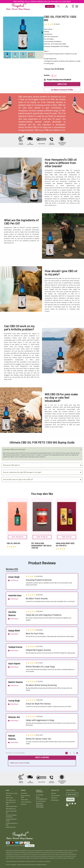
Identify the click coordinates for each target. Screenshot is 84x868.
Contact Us (54, 798)
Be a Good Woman (41, 801)
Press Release (55, 800)
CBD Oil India (9, 798)
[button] (42, 32)
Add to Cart (62, 84)
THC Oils (8, 796)
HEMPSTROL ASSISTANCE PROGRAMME (40, 805)
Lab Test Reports (56, 796)
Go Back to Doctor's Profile (62, 90)
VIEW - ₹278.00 (67, 537)
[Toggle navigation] (77, 6)
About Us (53, 793)
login (16, 763)
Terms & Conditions (26, 802)
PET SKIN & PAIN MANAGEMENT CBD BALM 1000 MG (41, 546)
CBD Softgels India (11, 809)
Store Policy (24, 793)
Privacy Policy (25, 800)
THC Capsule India (11, 800)
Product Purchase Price (59, 80)
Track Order (50, 6)
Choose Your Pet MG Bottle (54, 69)
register (22, 763)
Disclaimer (24, 804)
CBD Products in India (12, 793)
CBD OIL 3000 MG (13, 543)
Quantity (47, 75)
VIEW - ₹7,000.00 (42, 537)
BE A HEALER (39, 795)
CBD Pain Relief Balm (11, 806)
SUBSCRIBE (70, 799)
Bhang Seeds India (11, 827)
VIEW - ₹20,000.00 (17, 537)
